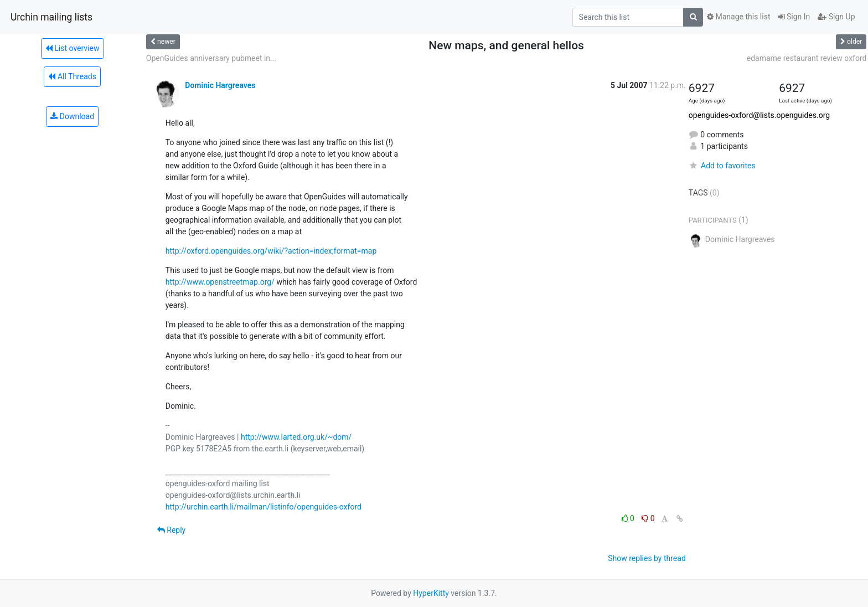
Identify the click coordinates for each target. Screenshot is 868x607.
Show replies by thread (647, 558)
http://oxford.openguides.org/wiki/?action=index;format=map (271, 251)
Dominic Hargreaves (220, 85)
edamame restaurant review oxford (807, 58)
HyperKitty (431, 593)
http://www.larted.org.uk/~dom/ (296, 437)
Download (72, 116)
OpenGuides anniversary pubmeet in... (211, 58)
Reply (171, 530)
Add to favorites (722, 166)
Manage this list (738, 17)
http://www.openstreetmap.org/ (220, 282)
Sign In (794, 17)
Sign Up (836, 17)
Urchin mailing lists (51, 17)
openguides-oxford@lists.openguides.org (759, 115)
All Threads (72, 76)
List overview (73, 48)
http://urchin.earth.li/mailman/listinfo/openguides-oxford (263, 507)
